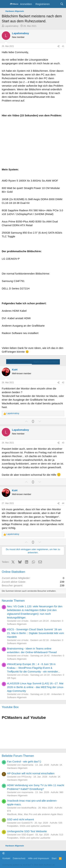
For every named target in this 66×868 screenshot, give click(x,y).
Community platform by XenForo (29, 865)
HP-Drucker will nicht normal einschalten (31, 773)
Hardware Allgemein (17, 768)
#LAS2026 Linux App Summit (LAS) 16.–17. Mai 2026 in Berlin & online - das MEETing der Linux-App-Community (36, 687)
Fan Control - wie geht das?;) (24, 761)
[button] (4, 853)
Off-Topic (12, 678)
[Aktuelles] (55, 4)
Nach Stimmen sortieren (46, 362)
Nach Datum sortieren (19, 362)
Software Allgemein (17, 624)
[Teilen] (58, 46)
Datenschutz (19, 858)
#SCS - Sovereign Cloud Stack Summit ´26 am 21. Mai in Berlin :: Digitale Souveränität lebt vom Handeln (36, 633)
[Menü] (5, 4)
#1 (63, 46)
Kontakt (6, 858)
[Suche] (62, 4)
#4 (63, 503)
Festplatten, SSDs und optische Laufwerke (29, 826)
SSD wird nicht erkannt (21, 819)
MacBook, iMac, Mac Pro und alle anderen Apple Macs (35, 814)
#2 (63, 383)
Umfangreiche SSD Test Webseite (27, 831)
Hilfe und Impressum (38, 858)
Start (54, 858)
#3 (63, 443)
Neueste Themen (13, 601)
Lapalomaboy (12, 26)
